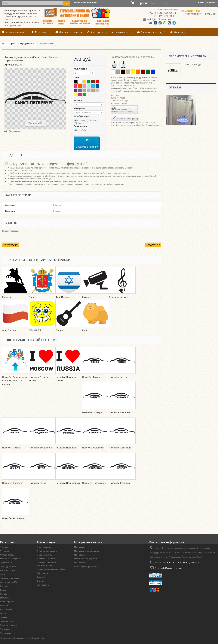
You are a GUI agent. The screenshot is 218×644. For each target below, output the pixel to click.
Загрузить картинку (150, 32)
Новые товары (44, 551)
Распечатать (15, 131)
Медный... (7, 301)
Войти (201, 2)
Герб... (32, 301)
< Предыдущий (11, 249)
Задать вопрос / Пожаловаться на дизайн (123, 110)
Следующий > (153, 249)
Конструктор (96, 32)
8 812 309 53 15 (165, 16)
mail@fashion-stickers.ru (161, 20)
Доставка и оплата (67, 32)
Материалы (40, 32)
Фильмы (4, 551)
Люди (3, 579)
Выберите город (118, 98)
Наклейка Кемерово (119, 487)
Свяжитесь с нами (46, 563)
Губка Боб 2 (35, 335)
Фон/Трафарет (82, 116)
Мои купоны (80, 567)
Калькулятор (121, 32)
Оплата (41, 585)
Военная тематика (9, 630)
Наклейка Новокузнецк (94, 487)
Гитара (59, 335)
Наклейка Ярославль (67, 452)
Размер (78, 100)
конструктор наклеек (27, 178)
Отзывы (177, 32)
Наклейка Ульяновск (120, 417)
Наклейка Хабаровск (93, 452)
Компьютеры (6, 626)
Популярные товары (47, 555)
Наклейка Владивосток (41, 452)
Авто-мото (5, 633)
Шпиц (85, 335)
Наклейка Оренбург (13, 487)
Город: (86, 2)
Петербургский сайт (35, 643)
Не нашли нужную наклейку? (51, 574)
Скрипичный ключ (118, 301)
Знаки (3, 618)
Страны (4, 598)
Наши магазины (45, 559)
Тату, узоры (6, 602)
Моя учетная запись (88, 547)
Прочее (4, 622)
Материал (79, 108)
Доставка (42, 581)
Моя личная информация (86, 563)
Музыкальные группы (11, 563)
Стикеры (4, 590)
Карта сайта (43, 589)
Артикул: (10, 65)
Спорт (3, 594)
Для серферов (7, 606)
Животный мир (7, 575)
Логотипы (5, 610)
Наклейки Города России (148, 125)
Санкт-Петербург (193, 65)
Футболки (5, 555)
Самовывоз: (116, 101)
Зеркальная (81, 126)
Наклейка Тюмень (92, 381)
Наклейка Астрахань (13, 523)
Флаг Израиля (63, 301)
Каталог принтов (13, 32)
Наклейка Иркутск (12, 452)
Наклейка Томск (37, 487)
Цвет (77, 78)
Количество (80, 69)
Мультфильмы (7, 559)
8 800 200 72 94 (165, 13)
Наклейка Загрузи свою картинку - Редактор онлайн (15, 385)
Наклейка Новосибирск (68, 487)
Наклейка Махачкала (120, 452)
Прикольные (6, 567)
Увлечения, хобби (9, 587)
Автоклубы (5, 637)
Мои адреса (80, 559)
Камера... (87, 301)
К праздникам (7, 614)
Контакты (212, 2)
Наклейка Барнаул (92, 417)
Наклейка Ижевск (119, 125)
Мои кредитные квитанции (87, 555)
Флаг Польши (9, 335)
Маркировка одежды (10, 583)
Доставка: (115, 103)
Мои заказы (80, 551)
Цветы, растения (8, 571)
